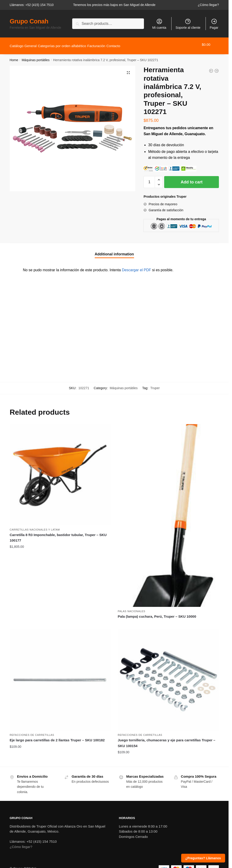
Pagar (214, 24)
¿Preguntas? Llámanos (203, 858)
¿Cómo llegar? (208, 5)
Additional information (114, 251)
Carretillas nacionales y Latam (35, 527)
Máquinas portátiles (36, 57)
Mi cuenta (159, 24)
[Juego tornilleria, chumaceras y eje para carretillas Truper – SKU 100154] (168, 677)
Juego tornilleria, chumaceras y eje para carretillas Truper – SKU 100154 (166, 740)
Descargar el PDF (136, 267)
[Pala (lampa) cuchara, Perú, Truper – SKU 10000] (168, 513)
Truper (155, 385)
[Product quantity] (149, 179)
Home (14, 57)
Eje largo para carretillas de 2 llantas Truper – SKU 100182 (57, 737)
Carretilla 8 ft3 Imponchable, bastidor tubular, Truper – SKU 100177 (58, 535)
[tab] (114, 248)
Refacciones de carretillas (32, 732)
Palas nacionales (132, 608)
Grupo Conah (29, 21)
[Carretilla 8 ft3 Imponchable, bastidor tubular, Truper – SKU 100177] (60, 472)
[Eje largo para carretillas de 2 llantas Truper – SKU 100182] (60, 677)
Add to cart (192, 179)
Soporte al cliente (188, 24)
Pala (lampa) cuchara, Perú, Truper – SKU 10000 (157, 614)
